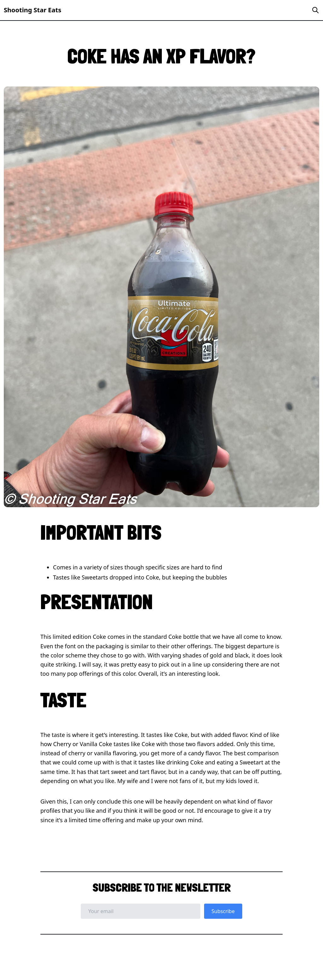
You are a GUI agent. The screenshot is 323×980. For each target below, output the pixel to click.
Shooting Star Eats (32, 10)
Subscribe (223, 911)
